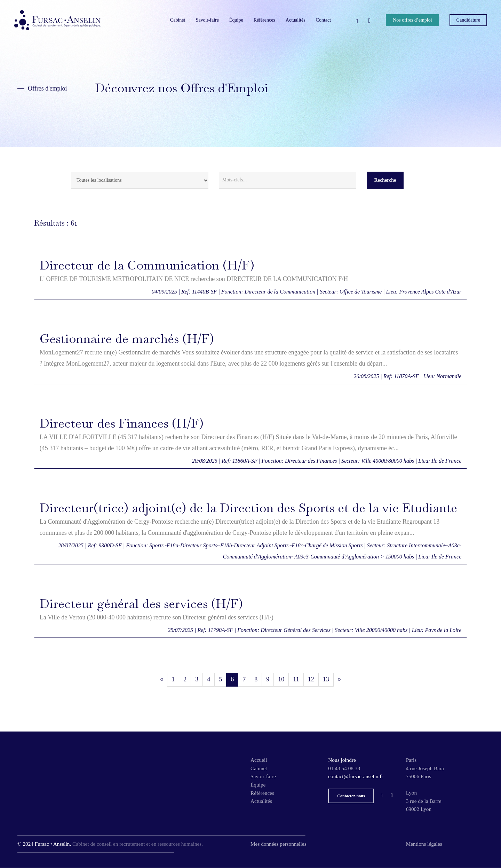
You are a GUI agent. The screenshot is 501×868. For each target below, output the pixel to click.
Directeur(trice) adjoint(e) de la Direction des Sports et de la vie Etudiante (248, 508)
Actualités (261, 801)
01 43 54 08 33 (344, 768)
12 (311, 679)
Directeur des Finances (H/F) (122, 423)
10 (281, 679)
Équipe (258, 785)
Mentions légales (424, 844)
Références (262, 793)
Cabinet (259, 768)
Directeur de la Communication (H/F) (147, 265)
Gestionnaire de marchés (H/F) (127, 339)
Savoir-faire (263, 776)
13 (326, 679)
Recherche (385, 180)
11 (296, 679)
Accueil (259, 760)
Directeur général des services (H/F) (141, 604)
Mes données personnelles (279, 844)
